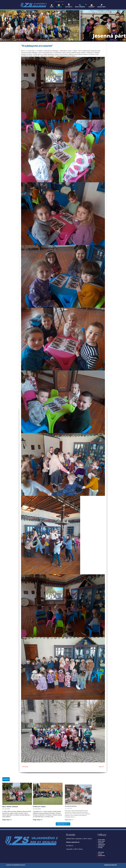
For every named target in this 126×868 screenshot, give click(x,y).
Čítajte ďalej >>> (7, 820)
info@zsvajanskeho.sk (73, 842)
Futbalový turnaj (41, 806)
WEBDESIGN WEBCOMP (110, 865)
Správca (100, 857)
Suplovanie (101, 843)
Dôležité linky (101, 856)
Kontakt (100, 854)
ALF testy (101, 852)
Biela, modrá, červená (10, 807)
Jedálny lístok (102, 844)
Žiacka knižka (101, 840)
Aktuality (100, 848)
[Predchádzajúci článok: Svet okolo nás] (25, 767)
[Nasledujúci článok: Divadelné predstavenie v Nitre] (101, 767)
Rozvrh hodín (101, 841)
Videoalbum (101, 846)
